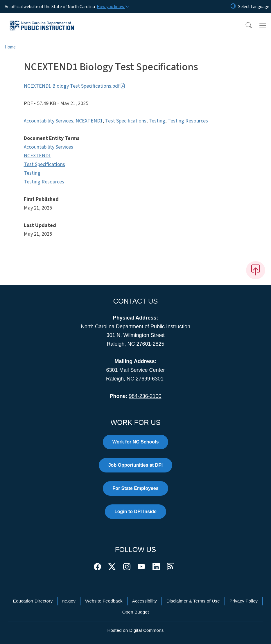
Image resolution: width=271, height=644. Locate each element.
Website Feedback (104, 601)
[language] (254, 7)
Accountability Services (49, 121)
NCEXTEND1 (89, 121)
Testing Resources (188, 121)
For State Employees (135, 488)
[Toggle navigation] (263, 26)
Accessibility (145, 601)
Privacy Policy (244, 601)
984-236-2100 (145, 396)
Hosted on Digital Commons (135, 630)
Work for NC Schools (136, 442)
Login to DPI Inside (135, 512)
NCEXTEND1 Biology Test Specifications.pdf (75, 86)
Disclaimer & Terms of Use (193, 601)
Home (10, 47)
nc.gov (69, 601)
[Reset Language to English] (233, 7)
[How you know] (113, 7)
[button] (245, 26)
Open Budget (136, 612)
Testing (157, 121)
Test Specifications (126, 121)
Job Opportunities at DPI (136, 465)
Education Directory (33, 601)
